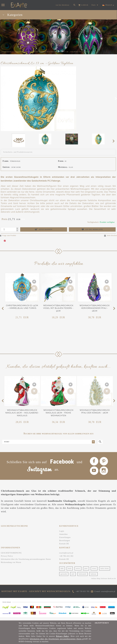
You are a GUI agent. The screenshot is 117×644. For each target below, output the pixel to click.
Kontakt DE (64, 547)
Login (62, 535)
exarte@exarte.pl (66, 556)
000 (62, 572)
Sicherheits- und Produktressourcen (18, 152)
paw (86, 572)
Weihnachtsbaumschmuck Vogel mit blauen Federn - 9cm (58, 308)
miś (73, 577)
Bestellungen (65, 544)
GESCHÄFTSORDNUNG (11, 556)
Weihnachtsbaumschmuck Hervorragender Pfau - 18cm (95, 308)
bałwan (93, 577)
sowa (94, 572)
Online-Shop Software (99, 582)
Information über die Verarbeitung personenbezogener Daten (26, 563)
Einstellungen (65, 541)
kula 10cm (105, 572)
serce (78, 572)
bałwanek (82, 577)
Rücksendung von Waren (11, 566)
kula (70, 572)
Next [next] (114, 141)
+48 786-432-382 (66, 559)
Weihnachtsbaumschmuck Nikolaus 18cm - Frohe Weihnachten (58, 413)
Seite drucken (111, 236)
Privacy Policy (7, 559)
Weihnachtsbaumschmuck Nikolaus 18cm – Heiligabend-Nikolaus (22, 413)
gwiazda (64, 577)
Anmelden (63, 538)
